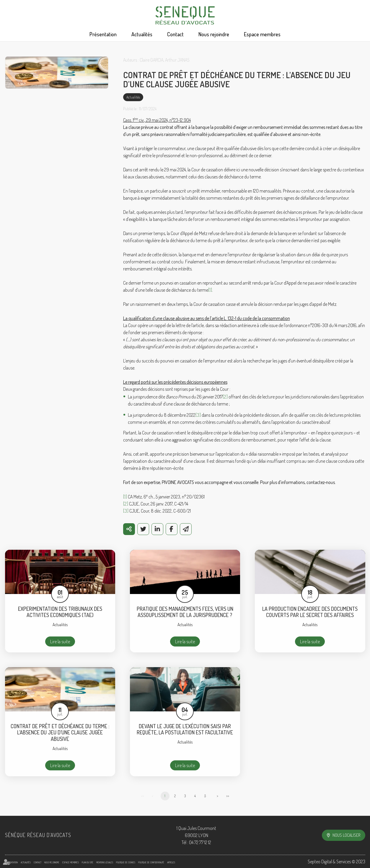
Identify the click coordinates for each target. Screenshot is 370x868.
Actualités (142, 34)
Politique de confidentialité (151, 862)
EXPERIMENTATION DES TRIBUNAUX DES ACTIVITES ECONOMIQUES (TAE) (60, 612)
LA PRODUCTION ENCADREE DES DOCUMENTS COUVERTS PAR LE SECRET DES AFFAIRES (310, 612)
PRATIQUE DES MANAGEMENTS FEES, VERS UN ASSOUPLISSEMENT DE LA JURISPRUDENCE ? (185, 612)
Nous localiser (346, 835)
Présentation (103, 34)
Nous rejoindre (214, 34)
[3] (198, 415)
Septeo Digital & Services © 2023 (336, 862)
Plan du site (88, 862)
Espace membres (262, 34)
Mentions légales (105, 862)
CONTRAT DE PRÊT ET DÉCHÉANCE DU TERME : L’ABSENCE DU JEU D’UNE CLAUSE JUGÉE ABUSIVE (60, 733)
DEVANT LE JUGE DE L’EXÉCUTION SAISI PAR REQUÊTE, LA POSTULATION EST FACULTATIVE (185, 730)
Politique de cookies (126, 862)
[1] (210, 290)
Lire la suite (60, 641)
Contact (175, 34)
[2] (225, 397)
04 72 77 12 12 (200, 842)
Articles (171, 862)
